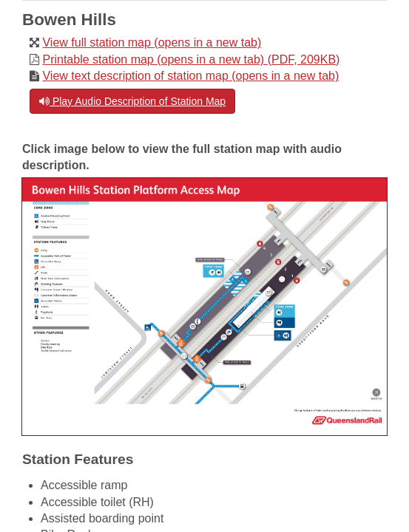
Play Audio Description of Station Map (132, 101)
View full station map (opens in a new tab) (152, 42)
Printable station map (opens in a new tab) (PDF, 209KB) (191, 59)
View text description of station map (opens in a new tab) (190, 76)
